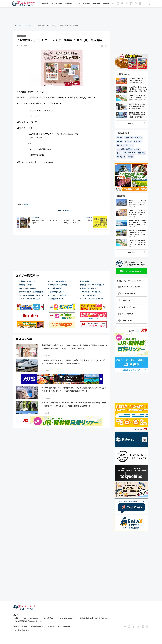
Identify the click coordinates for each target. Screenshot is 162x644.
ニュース (29, 26)
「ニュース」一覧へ (62, 210)
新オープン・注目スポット (125, 145)
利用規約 (16, 627)
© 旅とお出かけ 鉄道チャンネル (22, 630)
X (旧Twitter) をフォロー (128, 307)
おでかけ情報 (57, 4)
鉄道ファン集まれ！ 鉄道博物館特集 (31, 292)
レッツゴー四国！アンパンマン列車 (92, 299)
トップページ (18, 26)
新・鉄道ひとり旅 (137, 137)
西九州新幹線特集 (56, 288)
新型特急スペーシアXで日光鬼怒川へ (92, 285)
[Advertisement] (81, 16)
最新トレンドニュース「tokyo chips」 (27, 618)
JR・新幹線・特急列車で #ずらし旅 (31, 295)
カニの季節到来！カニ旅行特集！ (91, 292)
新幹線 (127, 137)
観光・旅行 (137, 141)
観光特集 (68, 4)
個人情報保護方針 (36, 627)
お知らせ (106, 4)
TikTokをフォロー (126, 300)
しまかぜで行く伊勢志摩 (58, 295)
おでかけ (137, 149)
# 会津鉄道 (26, 204)
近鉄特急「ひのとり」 (27, 285)
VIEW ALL (131, 123)
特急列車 (120, 137)
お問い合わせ (50, 627)
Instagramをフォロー (127, 294)
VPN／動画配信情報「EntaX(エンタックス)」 (29, 621)
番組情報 (86, 4)
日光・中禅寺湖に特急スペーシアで (61, 281)
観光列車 (130, 157)
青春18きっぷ (121, 157)
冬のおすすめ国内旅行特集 (58, 285)
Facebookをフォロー (127, 314)
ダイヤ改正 (128, 141)
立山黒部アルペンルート (27, 281)
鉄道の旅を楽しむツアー (58, 292)
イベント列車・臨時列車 (124, 149)
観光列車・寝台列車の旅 (88, 288)
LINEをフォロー (125, 321)
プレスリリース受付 (64, 627)
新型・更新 (141, 153)
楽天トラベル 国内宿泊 (27, 288)
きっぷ (119, 153)
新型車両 (120, 141)
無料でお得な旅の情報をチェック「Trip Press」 (95, 618)
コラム (77, 4)
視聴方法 (96, 4)
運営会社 (25, 627)
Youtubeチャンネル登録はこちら (130, 287)
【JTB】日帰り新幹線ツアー (90, 295)
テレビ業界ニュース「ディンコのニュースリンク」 (60, 618)
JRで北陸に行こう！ (57, 299)
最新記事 (45, 4)
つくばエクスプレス (129, 153)
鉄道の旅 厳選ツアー (87, 281)
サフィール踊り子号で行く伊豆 (30, 299)
